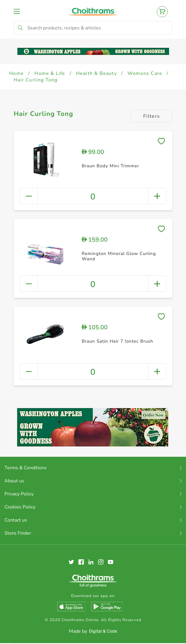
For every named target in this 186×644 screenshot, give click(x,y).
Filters (152, 116)
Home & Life (50, 73)
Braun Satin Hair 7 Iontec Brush (118, 341)
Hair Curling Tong (36, 80)
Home (16, 73)
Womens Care (145, 73)
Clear (173, 635)
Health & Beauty (96, 73)
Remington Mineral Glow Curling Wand (119, 256)
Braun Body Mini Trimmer (110, 166)
